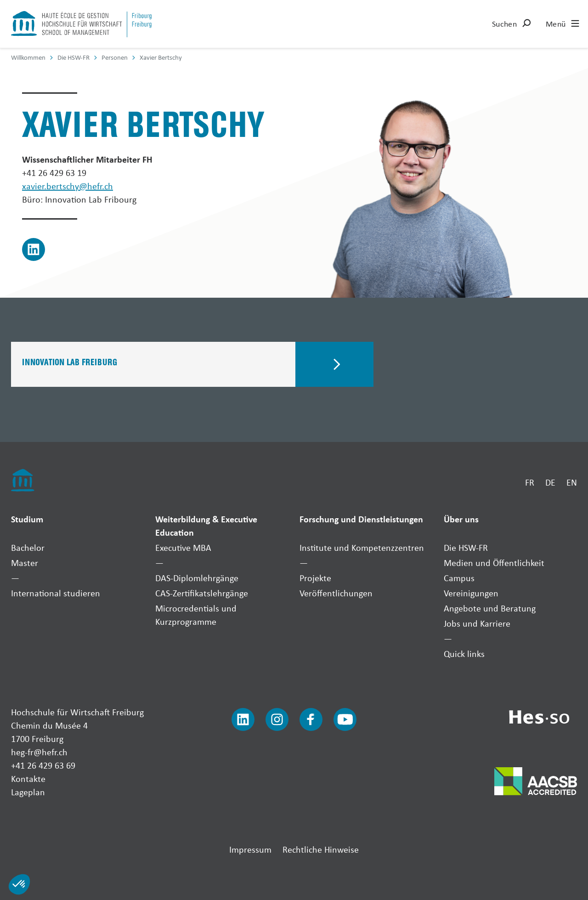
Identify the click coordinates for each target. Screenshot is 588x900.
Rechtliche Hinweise (321, 849)
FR (530, 482)
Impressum (250, 849)
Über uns (461, 519)
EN (572, 482)
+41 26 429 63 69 (43, 765)
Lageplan (28, 792)
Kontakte (28, 778)
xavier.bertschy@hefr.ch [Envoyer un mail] (68, 186)
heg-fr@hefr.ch (39, 752)
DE (550, 482)
